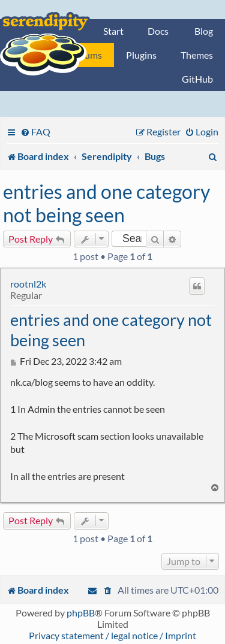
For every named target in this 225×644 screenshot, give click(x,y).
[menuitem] (35, 131)
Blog (204, 31)
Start (113, 31)
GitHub (197, 79)
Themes (197, 55)
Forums (86, 55)
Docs (158, 31)
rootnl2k (28, 284)
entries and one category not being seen (106, 203)
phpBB (81, 613)
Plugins (141, 55)
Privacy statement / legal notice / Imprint (112, 635)
